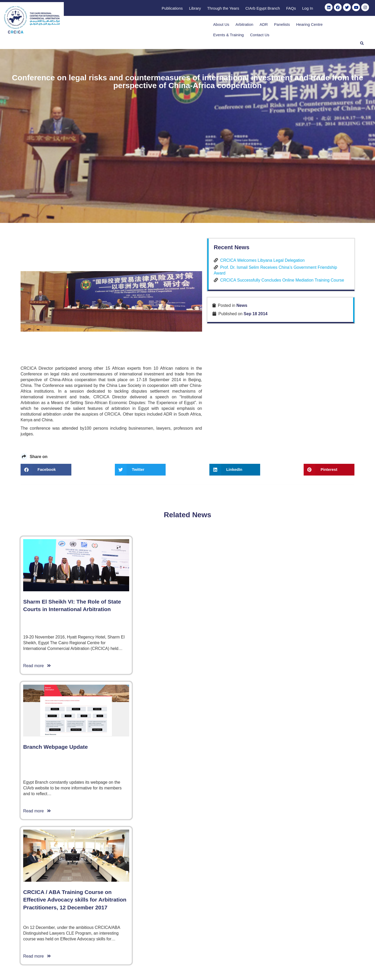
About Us (182, 26)
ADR (224, 26)
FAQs (291, 8)
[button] (358, 25)
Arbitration (205, 26)
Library (195, 8)
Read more (37, 942)
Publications (172, 8)
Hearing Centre (270, 26)
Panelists (242, 26)
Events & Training (304, 26)
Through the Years (223, 8)
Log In (308, 8)
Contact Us (336, 26)
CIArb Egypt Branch (263, 8)
